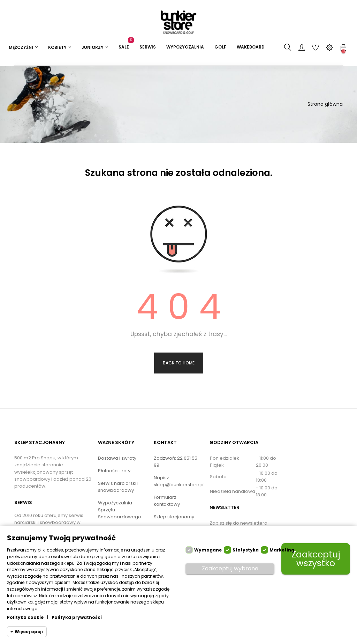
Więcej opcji (29, 632)
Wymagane (208, 550)
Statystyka (246, 550)
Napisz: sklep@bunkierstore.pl (179, 481)
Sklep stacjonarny (174, 517)
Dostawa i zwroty (117, 458)
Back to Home (179, 363)
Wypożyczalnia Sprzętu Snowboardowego (120, 510)
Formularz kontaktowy (167, 501)
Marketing (282, 550)
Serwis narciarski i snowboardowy (118, 487)
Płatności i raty (114, 471)
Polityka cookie (25, 617)
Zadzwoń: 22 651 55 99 (176, 462)
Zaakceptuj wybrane (230, 568)
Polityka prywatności (77, 617)
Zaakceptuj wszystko (316, 559)
